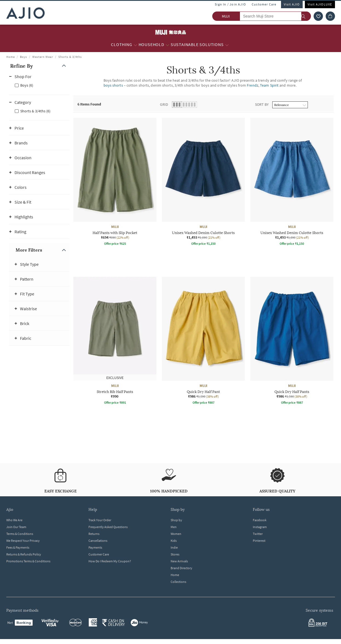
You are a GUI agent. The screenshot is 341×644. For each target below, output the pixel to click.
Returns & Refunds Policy (24, 554)
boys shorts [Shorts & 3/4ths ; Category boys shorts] (113, 85)
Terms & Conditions (20, 534)
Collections (178, 582)
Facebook (260, 520)
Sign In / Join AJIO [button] (230, 4)
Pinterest (259, 541)
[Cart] (330, 16)
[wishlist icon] (318, 16)
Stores (175, 554)
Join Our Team (16, 527)
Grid (164, 104)
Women (176, 534)
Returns (94, 534)
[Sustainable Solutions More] (227, 45)
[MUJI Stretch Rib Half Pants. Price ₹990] (115, 341)
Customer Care (264, 4)
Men (174, 527)
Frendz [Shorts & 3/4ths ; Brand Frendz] (253, 85)
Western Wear (43, 57)
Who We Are (14, 520)
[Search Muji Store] (275, 16)
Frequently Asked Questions (108, 527)
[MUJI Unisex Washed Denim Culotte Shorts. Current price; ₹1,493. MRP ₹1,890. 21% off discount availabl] (203, 183)
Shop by (176, 520)
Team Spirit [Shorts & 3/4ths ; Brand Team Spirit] (269, 85)
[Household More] (167, 45)
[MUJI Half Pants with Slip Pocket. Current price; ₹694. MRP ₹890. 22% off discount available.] (115, 183)
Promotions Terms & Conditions (28, 561)
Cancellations (98, 541)
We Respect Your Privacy (23, 541)
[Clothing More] (135, 45)
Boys (24, 57)
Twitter (258, 534)
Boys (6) (27, 85)
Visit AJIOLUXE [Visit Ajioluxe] (320, 4)
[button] (39, 66)
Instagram (260, 527)
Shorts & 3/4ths (70, 57)
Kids (174, 541)
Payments (95, 547)
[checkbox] (39, 85)
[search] (306, 16)
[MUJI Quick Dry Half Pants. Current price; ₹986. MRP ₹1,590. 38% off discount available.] (292, 341)
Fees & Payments (18, 547)
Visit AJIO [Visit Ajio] (292, 4)
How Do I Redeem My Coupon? (110, 561)
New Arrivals (179, 561)
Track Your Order (100, 520)
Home (11, 57)
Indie (174, 547)
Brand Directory (181, 568)
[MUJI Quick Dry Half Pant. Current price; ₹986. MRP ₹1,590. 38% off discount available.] (203, 341)
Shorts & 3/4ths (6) (35, 111)
